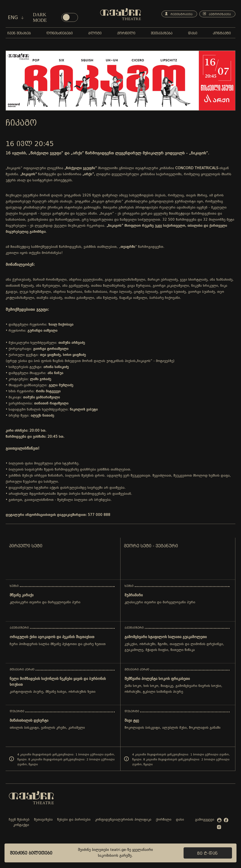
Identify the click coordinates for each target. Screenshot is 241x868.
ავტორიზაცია (216, 14)
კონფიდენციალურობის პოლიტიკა (123, 820)
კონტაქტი (21, 825)
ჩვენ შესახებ (19, 820)
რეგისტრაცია (177, 14)
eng (16, 18)
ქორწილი (164, 820)
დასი (180, 820)
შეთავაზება (43, 820)
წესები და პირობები (74, 820)
